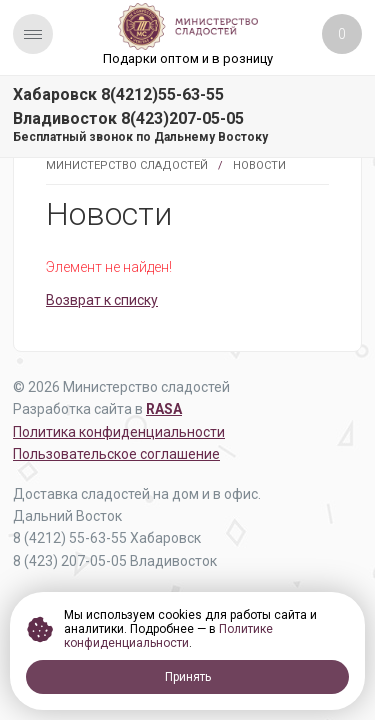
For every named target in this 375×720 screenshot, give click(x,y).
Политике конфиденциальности (168, 636)
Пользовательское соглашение (116, 454)
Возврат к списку (102, 300)
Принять (188, 677)
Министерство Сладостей (127, 165)
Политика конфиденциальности (119, 432)
